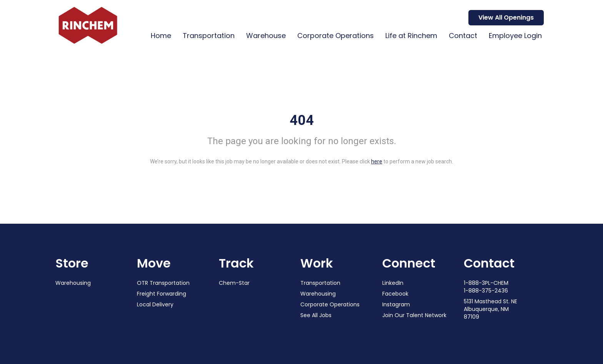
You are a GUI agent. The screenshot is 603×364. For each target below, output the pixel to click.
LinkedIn (393, 283)
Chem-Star (234, 283)
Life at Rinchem (411, 36)
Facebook (395, 294)
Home (161, 36)
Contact (463, 36)
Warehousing (73, 283)
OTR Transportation (163, 283)
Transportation (209, 36)
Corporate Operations (336, 36)
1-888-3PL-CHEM (486, 283)
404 (302, 120)
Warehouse (266, 36)
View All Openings (506, 17)
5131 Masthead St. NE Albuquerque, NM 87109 (491, 309)
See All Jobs (316, 315)
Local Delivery (155, 304)
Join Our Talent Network (414, 315)
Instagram (396, 304)
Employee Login (515, 36)
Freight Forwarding (162, 294)
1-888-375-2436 (486, 291)
